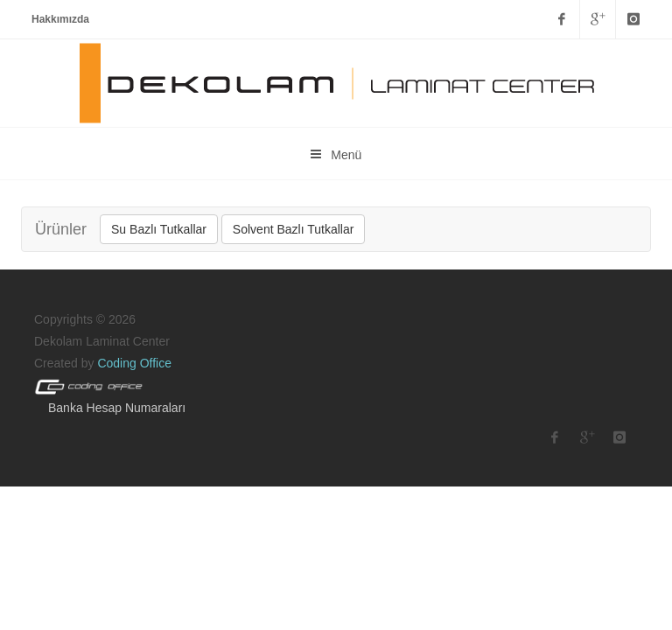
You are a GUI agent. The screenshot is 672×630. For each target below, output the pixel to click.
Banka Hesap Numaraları (117, 408)
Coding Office (134, 363)
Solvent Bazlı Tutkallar (294, 229)
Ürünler (61, 229)
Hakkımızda (60, 19)
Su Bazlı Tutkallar (159, 229)
